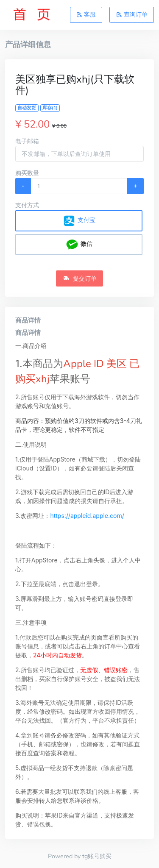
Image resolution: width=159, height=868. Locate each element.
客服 (86, 14)
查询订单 (132, 14)
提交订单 (80, 278)
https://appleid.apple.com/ (87, 516)
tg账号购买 (97, 856)
